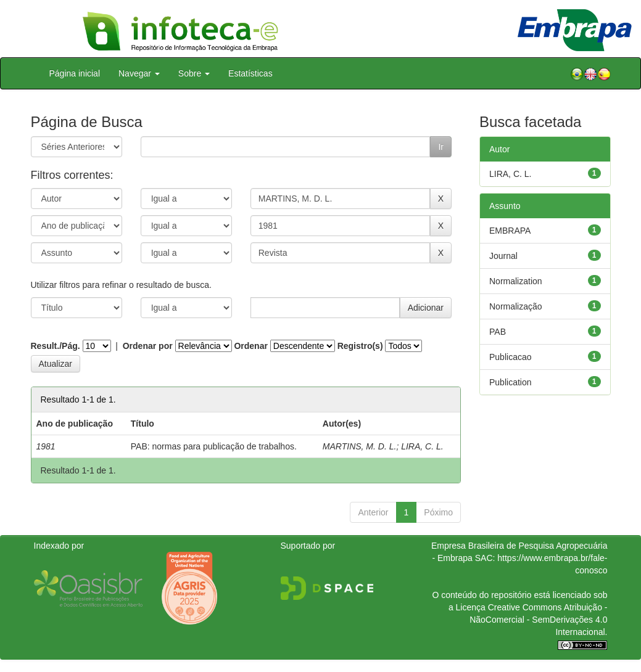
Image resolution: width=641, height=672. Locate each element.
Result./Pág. (56, 346)
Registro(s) (360, 346)
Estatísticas (250, 73)
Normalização (516, 306)
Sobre (194, 73)
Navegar (139, 73)
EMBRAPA (510, 231)
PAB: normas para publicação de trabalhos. (214, 446)
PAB (498, 332)
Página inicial (75, 73)
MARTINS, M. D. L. (360, 446)
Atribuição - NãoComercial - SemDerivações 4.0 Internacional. (538, 620)
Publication (511, 382)
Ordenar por (148, 346)
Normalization (516, 281)
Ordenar (250, 346)
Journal (503, 256)
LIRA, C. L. (422, 446)
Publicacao (511, 357)
